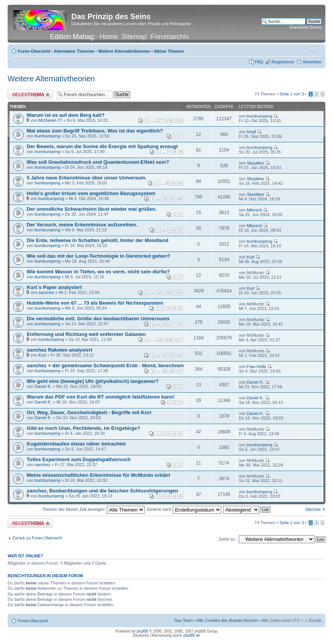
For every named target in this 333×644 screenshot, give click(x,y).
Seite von (291, 94)
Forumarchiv (170, 37)
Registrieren (283, 62)
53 (172, 355)
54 (180, 355)
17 (172, 324)
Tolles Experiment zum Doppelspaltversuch (79, 459)
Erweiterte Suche (306, 27)
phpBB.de (192, 635)
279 (179, 121)
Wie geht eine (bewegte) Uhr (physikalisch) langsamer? (93, 381)
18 (180, 324)
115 (160, 340)
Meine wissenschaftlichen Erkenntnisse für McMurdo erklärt (98, 475)
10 (180, 183)
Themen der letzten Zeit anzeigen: (93, 509)
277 (160, 121)
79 (172, 199)
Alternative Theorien (74, 51)
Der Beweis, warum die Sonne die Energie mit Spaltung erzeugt (102, 146)
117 (179, 340)
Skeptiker (256, 163)
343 (179, 293)
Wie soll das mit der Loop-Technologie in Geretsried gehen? (98, 256)
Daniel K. (43, 386)
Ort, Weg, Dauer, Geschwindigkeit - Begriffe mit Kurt (89, 412)
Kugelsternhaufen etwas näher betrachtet (76, 444)
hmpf (251, 132)
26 (172, 371)
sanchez (46, 292)
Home (109, 37)
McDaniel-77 (50, 120)
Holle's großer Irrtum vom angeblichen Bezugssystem (91, 193)
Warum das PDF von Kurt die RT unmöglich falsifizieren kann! (101, 397)
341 (160, 293)
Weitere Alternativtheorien (124, 51)
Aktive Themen (169, 51)
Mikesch (254, 210)
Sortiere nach (184, 509)
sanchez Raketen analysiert (60, 350)
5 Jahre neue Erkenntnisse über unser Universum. (87, 178)
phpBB (142, 631)
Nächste (313, 509)
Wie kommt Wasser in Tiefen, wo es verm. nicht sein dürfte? (98, 272)
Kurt (251, 257)
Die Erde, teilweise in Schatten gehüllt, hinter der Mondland (98, 240)
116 (170, 340)
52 (165, 355)
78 (165, 199)
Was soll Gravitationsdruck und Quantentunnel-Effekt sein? (98, 162)
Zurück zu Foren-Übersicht (37, 538)
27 (180, 371)
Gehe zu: (227, 539)
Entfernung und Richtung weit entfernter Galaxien (86, 334)
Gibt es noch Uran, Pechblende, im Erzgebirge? (84, 428)
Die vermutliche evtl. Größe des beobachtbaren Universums (98, 319)
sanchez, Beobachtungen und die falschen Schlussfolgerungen (102, 491)
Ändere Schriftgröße (316, 50)
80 (180, 199)
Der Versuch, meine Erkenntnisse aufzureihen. (82, 225)
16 (165, 324)
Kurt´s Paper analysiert (54, 287)
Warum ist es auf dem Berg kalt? (66, 115)
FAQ (259, 62)
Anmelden (312, 62)
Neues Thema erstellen (30, 94)
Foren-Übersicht (34, 51)
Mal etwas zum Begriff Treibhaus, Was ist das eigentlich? (95, 131)
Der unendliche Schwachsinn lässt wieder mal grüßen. (92, 209)
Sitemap (134, 37)
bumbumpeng (260, 116)
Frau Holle (257, 366)
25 (165, 371)
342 (170, 293)
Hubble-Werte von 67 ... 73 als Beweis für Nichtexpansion (95, 303)
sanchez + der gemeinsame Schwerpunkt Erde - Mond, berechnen (105, 366)
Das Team (184, 620)
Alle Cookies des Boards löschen (227, 620)
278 (170, 121)
